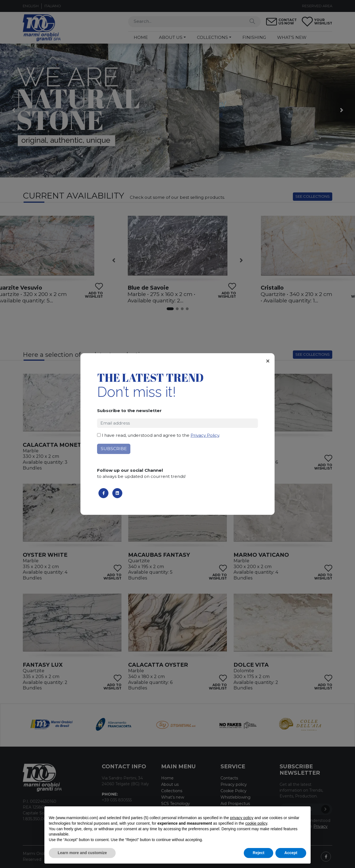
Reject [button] (258, 853)
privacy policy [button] (242, 818)
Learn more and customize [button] (82, 853)
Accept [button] (291, 853)
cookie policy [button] (256, 823)
